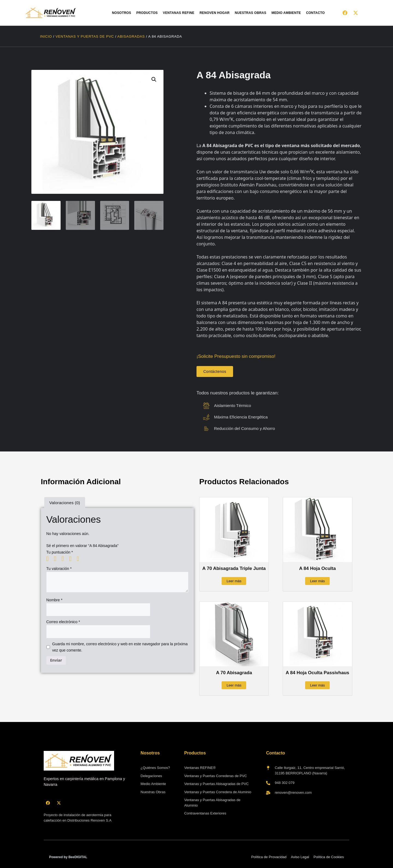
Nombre (54, 600)
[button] (154, 79)
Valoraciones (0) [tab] (65, 503)
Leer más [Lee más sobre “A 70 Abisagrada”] (234, 685)
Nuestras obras (250, 13)
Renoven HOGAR (215, 13)
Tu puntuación (60, 552)
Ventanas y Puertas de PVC (85, 36)
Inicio (46, 36)
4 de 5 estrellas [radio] (72, 559)
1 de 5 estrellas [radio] (50, 559)
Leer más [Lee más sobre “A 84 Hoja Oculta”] (317, 581)
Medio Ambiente (286, 13)
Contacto (315, 13)
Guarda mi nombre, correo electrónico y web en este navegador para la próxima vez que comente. (120, 647)
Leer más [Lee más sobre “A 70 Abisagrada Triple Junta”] (234, 581)
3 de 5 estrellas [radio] (65, 559)
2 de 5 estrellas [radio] (57, 559)
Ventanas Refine (179, 13)
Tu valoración (59, 569)
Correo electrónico (63, 622)
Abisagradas (131, 36)
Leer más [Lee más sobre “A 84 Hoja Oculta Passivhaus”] (317, 685)
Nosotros (121, 13)
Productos (147, 13)
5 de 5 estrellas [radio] (80, 559)
